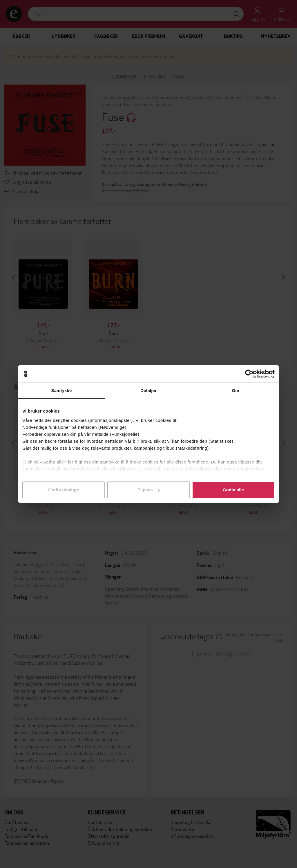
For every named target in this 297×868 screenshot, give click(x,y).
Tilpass (149, 490)
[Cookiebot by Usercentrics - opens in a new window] (249, 374)
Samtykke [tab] (62, 390)
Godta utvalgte (64, 490)
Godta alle (233, 490)
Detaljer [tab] (148, 390)
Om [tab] (235, 390)
